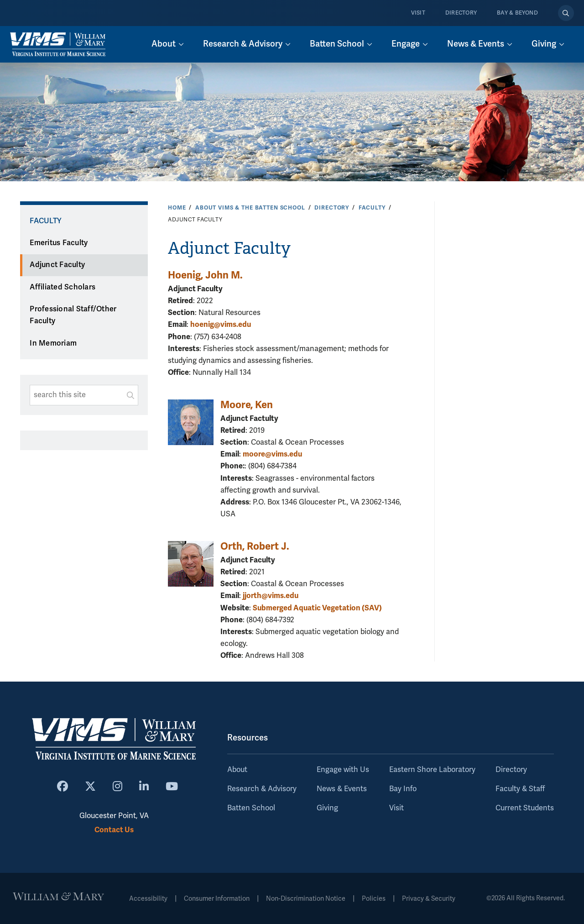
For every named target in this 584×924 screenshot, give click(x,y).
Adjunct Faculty (57, 265)
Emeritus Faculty (59, 243)
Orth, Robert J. (255, 546)
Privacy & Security (429, 899)
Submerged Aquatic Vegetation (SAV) (317, 608)
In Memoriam (53, 343)
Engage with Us (343, 770)
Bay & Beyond (517, 13)
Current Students (525, 808)
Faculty (372, 208)
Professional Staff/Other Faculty (73, 315)
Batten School (251, 808)
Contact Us (114, 830)
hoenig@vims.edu (221, 324)
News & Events (342, 789)
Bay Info (403, 789)
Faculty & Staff (520, 789)
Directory (461, 13)
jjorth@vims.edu (271, 596)
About (237, 770)
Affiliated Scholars (63, 287)
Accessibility (148, 899)
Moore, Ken (247, 405)
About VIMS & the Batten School (250, 208)
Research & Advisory (262, 789)
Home (177, 208)
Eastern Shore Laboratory (432, 770)
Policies (374, 899)
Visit (418, 13)
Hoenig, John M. (205, 275)
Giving (327, 808)
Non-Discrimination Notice (306, 899)
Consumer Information (217, 899)
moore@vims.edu (272, 454)
